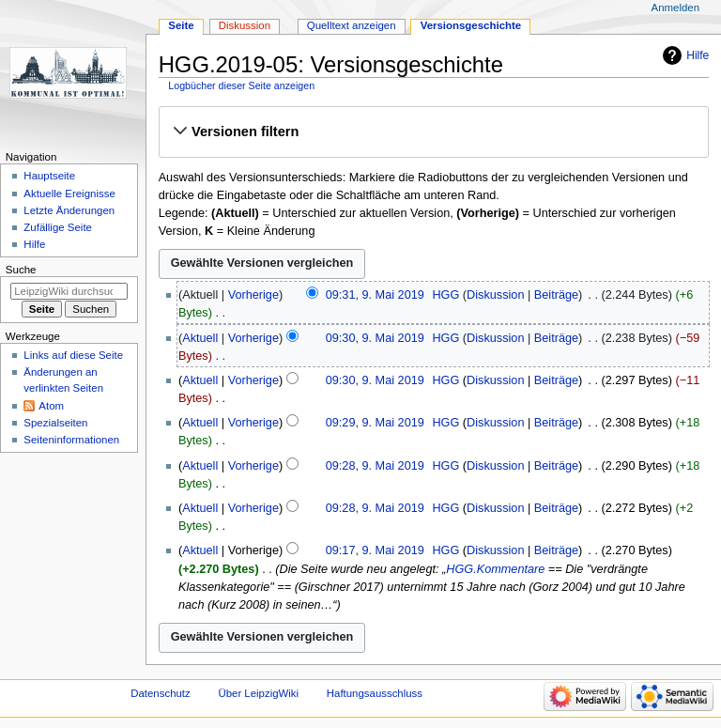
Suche (21, 270)
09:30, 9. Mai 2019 (375, 338)
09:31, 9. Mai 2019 (375, 295)
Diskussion (495, 295)
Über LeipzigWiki (258, 693)
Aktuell (200, 338)
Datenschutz (161, 693)
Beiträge (556, 295)
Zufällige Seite (58, 227)
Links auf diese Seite (73, 355)
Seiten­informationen (71, 440)
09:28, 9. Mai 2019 (375, 466)
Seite (181, 25)
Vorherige (253, 295)
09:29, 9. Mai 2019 (375, 423)
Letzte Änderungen (69, 210)
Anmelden (676, 8)
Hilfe (698, 55)
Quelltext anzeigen (352, 25)
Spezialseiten (55, 423)
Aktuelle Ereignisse (69, 194)
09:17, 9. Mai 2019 (375, 550)
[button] (433, 132)
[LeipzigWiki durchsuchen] (69, 291)
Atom (51, 406)
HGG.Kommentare (495, 569)
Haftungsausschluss (375, 693)
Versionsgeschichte (471, 25)
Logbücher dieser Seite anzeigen (241, 85)
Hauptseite (49, 176)
